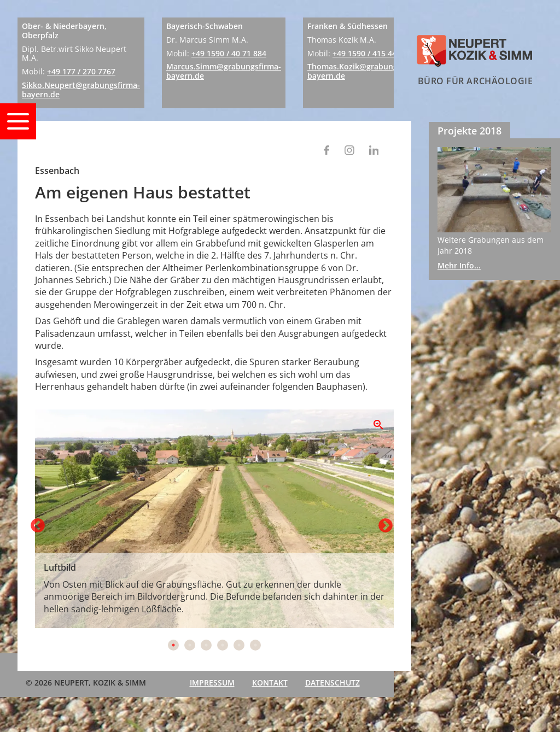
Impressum (212, 683)
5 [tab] (239, 645)
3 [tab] (206, 645)
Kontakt (270, 683)
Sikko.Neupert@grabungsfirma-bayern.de (81, 90)
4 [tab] (223, 645)
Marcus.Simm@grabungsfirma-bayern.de (224, 71)
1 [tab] (173, 645)
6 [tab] (255, 645)
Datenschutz (332, 683)
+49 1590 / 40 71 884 (229, 53)
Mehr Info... (459, 265)
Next (383, 523)
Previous (35, 523)
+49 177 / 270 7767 (81, 71)
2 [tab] (190, 645)
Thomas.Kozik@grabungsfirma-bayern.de (366, 71)
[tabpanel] (214, 519)
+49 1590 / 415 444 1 (370, 53)
